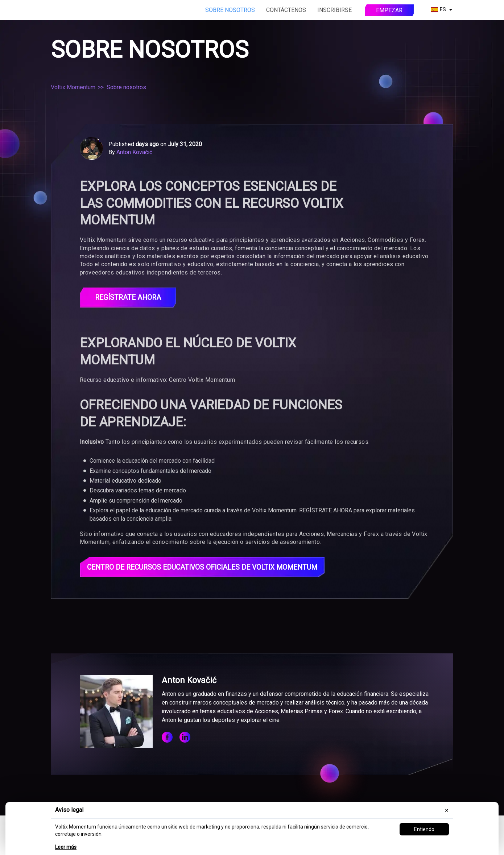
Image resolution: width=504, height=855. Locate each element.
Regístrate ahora (128, 298)
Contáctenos (286, 10)
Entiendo (424, 829)
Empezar (389, 10)
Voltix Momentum (73, 87)
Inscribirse (334, 10)
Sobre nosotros (230, 10)
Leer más (66, 847)
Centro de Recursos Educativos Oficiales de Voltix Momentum (207, 568)
